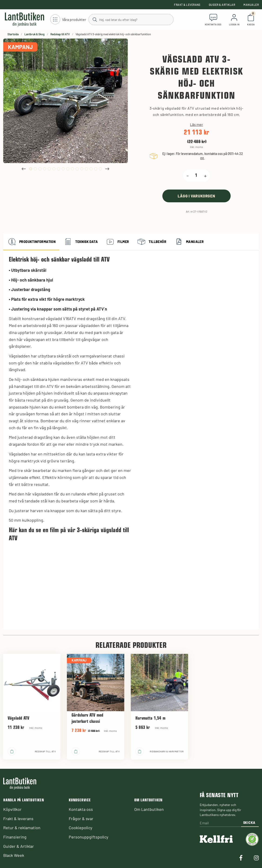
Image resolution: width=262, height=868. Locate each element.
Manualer (251, 5)
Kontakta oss (81, 809)
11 (77, 169)
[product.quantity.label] (196, 176)
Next (107, 169)
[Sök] (131, 19)
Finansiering (15, 837)
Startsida (13, 34)
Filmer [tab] (117, 242)
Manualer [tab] (189, 242)
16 (100, 169)
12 (82, 169)
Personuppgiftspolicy (88, 837)
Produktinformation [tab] (31, 242)
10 (72, 169)
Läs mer (196, 124)
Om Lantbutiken (149, 809)
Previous (24, 169)
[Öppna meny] (68, 20)
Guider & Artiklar (222, 5)
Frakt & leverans (187, 5)
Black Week (14, 855)
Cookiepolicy (80, 828)
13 (86, 169)
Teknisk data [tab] (80, 242)
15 (96, 169)
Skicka (249, 823)
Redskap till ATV (60, 34)
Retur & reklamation (22, 828)
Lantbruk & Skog (34, 34)
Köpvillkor (12, 809)
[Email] (220, 823)
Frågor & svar (81, 819)
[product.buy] (196, 196)
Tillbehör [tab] (151, 242)
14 (91, 169)
